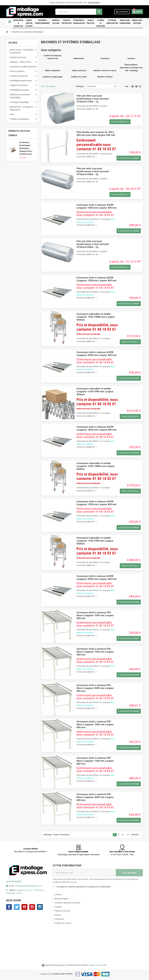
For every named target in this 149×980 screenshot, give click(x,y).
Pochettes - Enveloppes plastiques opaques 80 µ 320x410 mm (26, 148)
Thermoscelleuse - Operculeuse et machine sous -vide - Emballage (131, 68)
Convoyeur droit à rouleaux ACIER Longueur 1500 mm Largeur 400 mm (97, 279)
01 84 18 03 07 (94, 3)
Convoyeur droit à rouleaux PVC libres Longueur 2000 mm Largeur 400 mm (95, 688)
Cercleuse (131, 58)
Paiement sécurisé (62, 911)
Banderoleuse (79, 58)
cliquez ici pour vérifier (98, 965)
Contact (58, 915)
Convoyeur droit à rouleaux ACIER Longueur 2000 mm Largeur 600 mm (97, 578)
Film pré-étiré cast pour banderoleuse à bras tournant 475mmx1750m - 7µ (93, 99)
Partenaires (59, 919)
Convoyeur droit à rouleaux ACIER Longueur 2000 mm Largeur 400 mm (97, 354)
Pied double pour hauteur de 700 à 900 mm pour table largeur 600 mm (96, 134)
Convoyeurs (105, 58)
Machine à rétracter (105, 77)
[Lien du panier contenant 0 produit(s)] (137, 12)
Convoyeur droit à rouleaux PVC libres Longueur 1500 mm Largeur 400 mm (95, 652)
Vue (127, 86)
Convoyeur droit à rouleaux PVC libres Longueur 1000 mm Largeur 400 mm (95, 615)
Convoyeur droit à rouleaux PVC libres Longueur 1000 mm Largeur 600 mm (95, 724)
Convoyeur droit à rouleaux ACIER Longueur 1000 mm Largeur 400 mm (97, 206)
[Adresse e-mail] (84, 873)
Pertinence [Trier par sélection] (92, 86)
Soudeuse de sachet (79, 77)
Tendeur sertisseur (79, 70)
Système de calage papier (53, 77)
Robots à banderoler (53, 70)
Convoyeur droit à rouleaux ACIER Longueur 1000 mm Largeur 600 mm (97, 428)
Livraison (58, 895)
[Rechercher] (79, 12)
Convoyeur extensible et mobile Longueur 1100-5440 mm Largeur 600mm (95, 541)
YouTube (24, 907)
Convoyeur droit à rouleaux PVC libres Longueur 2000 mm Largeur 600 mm (95, 797)
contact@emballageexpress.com (28, 886)
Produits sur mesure (63, 923)
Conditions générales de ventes (67, 903)
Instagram (40, 907)
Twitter (17, 907)
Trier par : (80, 86)
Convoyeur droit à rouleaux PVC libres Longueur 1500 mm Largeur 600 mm (95, 761)
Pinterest (32, 907)
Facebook (9, 907)
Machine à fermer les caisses (105, 70)
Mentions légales (62, 899)
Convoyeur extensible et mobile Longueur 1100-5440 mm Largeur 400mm (95, 392)
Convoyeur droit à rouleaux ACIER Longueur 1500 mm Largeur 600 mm (97, 503)
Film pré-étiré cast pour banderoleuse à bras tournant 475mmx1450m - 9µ (93, 171)
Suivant (136, 835)
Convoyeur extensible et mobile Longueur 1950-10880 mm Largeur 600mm (96, 466)
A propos (58, 907)
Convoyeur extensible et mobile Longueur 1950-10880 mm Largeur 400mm (96, 317)
